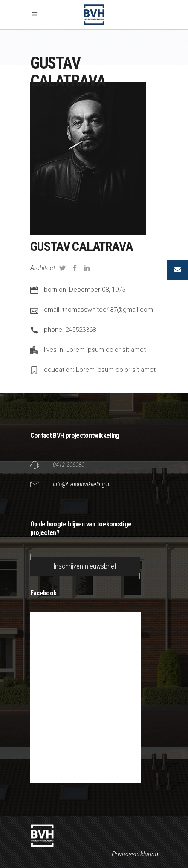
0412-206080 (69, 465)
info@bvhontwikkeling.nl (82, 484)
